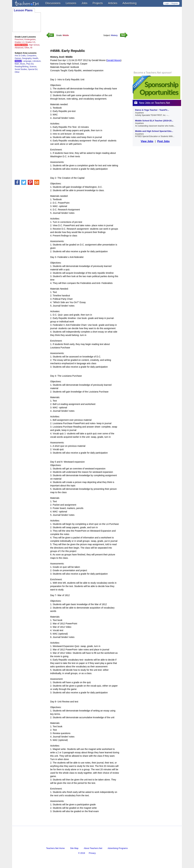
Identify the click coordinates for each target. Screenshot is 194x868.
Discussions (53, 3)
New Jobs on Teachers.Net (152, 103)
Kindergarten (30, 39)
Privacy (92, 853)
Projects (98, 3)
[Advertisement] (88, 823)
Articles (113, 3)
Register (175, 3)
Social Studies (21, 69)
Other (27, 48)
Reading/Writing (22, 67)
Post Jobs (163, 141)
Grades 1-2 (20, 42)
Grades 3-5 (30, 42)
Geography (27, 58)
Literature (37, 61)
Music (23, 64)
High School (34, 45)
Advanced (19, 48)
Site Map (74, 848)
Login (167, 3)
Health (35, 58)
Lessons (71, 3)
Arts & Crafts (20, 56)
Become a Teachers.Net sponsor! (153, 73)
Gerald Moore (114, 60)
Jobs (84, 3)
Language (27, 61)
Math (17, 64)
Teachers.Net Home (55, 848)
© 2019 (82, 853)
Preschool (19, 39)
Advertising (130, 3)
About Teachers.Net (93, 848)
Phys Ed (30, 64)
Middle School (21, 45)
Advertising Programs (118, 848)
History (18, 61)
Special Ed (33, 69)
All (31, 48)
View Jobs (147, 141)
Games (18, 58)
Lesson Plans (23, 10)
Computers (32, 56)
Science (33, 67)
